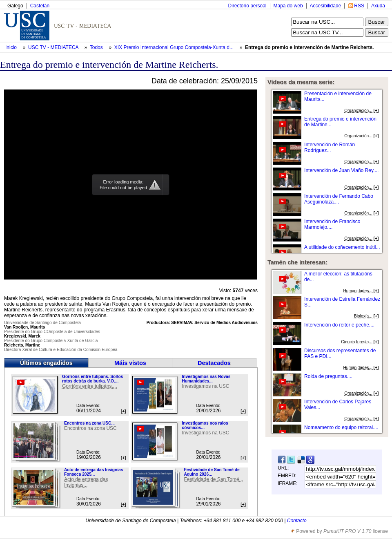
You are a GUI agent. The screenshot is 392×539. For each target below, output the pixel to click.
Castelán (40, 6)
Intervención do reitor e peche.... (339, 325)
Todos (97, 47)
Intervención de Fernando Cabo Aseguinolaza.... (339, 199)
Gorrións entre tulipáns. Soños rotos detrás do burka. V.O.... (92, 379)
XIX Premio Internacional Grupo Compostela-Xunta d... (174, 47)
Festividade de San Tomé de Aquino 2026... (212, 472)
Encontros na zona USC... (89, 423)
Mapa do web (288, 6)
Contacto (297, 521)
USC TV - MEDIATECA (54, 47)
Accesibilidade (326, 6)
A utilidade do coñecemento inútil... (342, 247)
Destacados (214, 363)
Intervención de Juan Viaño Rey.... (341, 170)
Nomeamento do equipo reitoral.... (341, 427)
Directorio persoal (247, 6)
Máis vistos (130, 363)
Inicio (12, 47)
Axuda (378, 6)
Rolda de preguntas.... (328, 376)
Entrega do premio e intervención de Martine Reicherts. (309, 47)
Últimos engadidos (46, 363)
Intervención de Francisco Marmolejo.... (332, 224)
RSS (359, 6)
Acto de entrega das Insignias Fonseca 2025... (94, 472)
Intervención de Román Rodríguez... (330, 148)
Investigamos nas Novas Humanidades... (206, 379)
